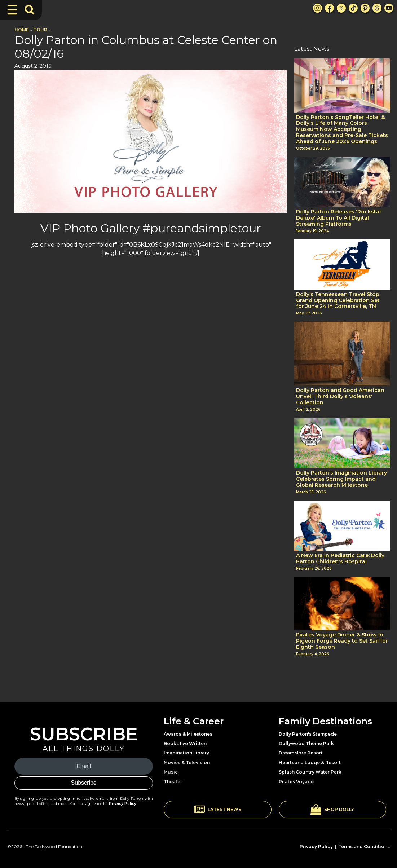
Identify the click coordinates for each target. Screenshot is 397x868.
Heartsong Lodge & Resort (310, 763)
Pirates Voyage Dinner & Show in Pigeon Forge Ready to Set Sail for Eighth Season (342, 641)
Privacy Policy (123, 804)
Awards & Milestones (188, 734)
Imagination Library (186, 753)
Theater (173, 782)
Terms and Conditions (364, 847)
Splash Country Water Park (310, 772)
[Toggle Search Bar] (30, 10)
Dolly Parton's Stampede (308, 734)
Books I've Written (185, 743)
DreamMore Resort (301, 753)
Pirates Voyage (296, 782)
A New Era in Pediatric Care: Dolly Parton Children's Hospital (340, 559)
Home (22, 30)
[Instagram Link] (317, 8)
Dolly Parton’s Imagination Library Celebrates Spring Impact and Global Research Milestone (341, 479)
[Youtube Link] (389, 8)
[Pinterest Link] (365, 8)
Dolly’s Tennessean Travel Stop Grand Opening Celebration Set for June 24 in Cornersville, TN (338, 300)
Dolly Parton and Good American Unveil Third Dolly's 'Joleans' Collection (340, 396)
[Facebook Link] (329, 8)
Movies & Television (187, 763)
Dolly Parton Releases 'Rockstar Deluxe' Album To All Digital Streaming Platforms (339, 218)
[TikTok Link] (353, 8)
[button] (217, 810)
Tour (40, 30)
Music (171, 772)
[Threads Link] (377, 8)
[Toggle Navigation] (12, 10)
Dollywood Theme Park (306, 743)
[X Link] (341, 8)
